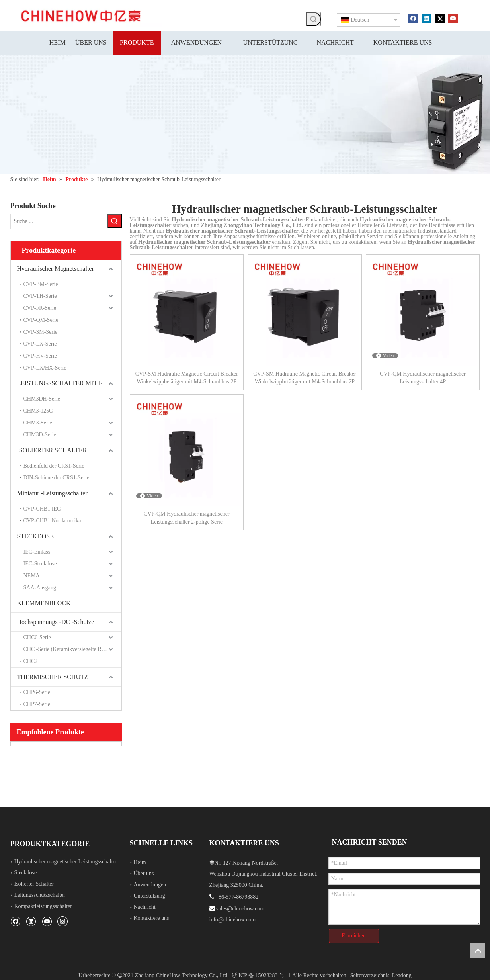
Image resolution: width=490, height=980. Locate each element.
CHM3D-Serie (40, 434)
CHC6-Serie (37, 637)
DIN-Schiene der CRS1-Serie (57, 477)
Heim (140, 862)
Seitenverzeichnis (370, 971)
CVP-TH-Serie (40, 295)
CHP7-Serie (37, 703)
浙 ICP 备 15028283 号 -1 (261, 971)
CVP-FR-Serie (40, 307)
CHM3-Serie (38, 422)
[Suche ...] (59, 221)
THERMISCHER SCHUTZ (53, 676)
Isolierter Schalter (34, 883)
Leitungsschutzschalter (40, 894)
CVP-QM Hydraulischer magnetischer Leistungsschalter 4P (423, 378)
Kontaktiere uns (151, 917)
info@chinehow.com (233, 919)
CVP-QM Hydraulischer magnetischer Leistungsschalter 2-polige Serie (186, 518)
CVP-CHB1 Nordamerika (52, 520)
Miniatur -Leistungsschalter (52, 492)
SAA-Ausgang (40, 587)
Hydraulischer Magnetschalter (56, 268)
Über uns (144, 873)
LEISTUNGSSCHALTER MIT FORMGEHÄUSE (69, 382)
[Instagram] (62, 920)
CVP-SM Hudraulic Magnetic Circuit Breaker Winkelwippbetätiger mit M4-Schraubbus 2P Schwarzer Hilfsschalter (187, 378)
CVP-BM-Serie (41, 283)
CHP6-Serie (37, 691)
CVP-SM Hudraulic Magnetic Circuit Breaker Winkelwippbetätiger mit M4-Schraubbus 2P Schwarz (305, 378)
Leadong (402, 971)
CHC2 (31, 660)
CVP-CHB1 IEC (42, 508)
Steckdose (26, 872)
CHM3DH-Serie (42, 398)
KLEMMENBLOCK (44, 602)
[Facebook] (413, 18)
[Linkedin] (427, 18)
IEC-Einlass (37, 551)
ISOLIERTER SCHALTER (52, 449)
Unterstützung (149, 895)
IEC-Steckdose (40, 563)
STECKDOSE (35, 535)
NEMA (32, 575)
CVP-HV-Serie (40, 355)
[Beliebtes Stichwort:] (314, 19)
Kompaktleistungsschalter (43, 905)
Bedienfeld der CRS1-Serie (54, 465)
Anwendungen (150, 884)
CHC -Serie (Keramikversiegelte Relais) (69, 648)
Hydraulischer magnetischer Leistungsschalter (66, 861)
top (478, 950)
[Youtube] (453, 18)
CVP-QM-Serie (41, 319)
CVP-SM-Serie (41, 331)
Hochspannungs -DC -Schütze (56, 621)
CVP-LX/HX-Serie (45, 367)
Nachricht (145, 906)
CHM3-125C (38, 410)
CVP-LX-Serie (40, 343)
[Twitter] (440, 18)
